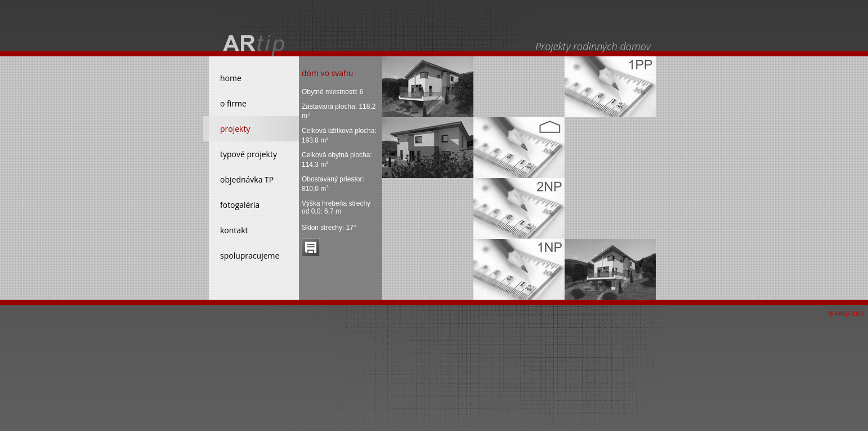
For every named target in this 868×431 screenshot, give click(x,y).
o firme (233, 103)
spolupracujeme (250, 256)
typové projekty (249, 154)
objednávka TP (247, 179)
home (231, 78)
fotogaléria (240, 205)
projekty (235, 129)
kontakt (234, 230)
